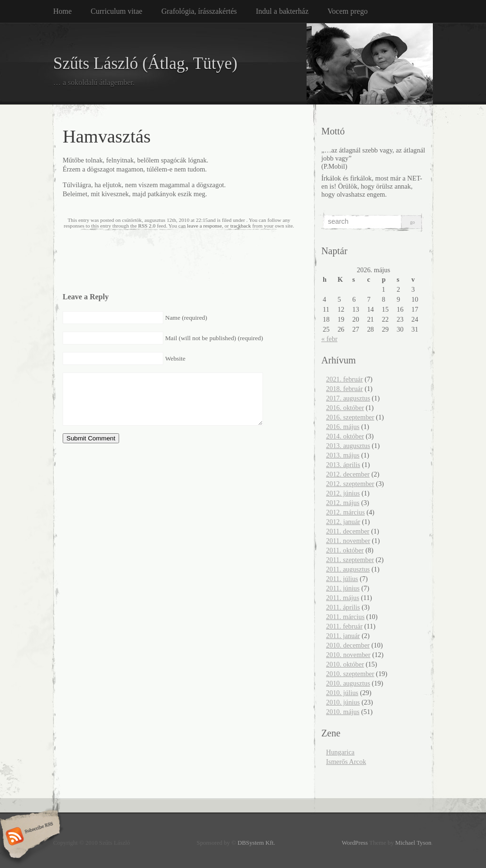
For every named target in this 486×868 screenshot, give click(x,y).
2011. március (345, 617)
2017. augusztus (348, 398)
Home (62, 11)
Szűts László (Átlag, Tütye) (145, 63)
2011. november (348, 541)
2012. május (343, 503)
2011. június (343, 588)
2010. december (348, 645)
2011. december (348, 531)
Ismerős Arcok (346, 762)
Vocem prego (348, 11)
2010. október (345, 664)
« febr (329, 339)
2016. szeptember (350, 417)
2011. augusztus (348, 569)
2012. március (346, 512)
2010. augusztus (348, 683)
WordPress (355, 843)
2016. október (345, 408)
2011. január (343, 636)
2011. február (344, 626)
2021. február (345, 379)
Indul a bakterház (282, 11)
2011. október (345, 550)
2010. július (342, 693)
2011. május (343, 598)
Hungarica (340, 752)
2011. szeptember (350, 560)
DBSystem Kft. (257, 843)
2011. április (343, 607)
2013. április (343, 465)
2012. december (348, 474)
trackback (240, 226)
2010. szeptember (350, 674)
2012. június (343, 493)
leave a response (204, 226)
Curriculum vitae (117, 11)
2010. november (348, 655)
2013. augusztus (348, 446)
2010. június (343, 702)
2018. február (345, 389)
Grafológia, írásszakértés (199, 11)
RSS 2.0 (147, 226)
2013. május (343, 455)
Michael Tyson (413, 843)
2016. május (343, 427)
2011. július (342, 579)
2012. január (343, 522)
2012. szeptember (350, 484)
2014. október (345, 436)
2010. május (343, 712)
